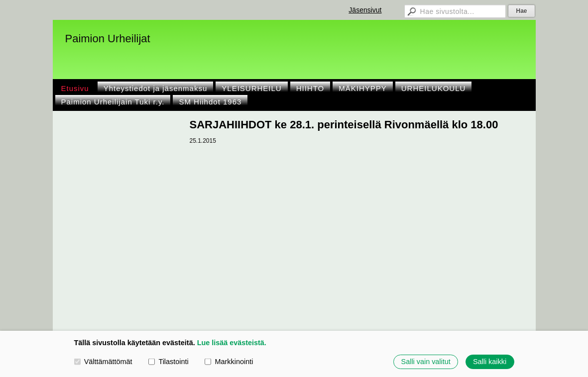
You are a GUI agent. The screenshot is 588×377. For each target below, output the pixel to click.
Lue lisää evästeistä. (232, 343)
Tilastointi (168, 362)
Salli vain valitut (426, 362)
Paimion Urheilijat (108, 39)
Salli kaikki (490, 362)
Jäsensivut (365, 10)
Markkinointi (229, 362)
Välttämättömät (103, 362)
